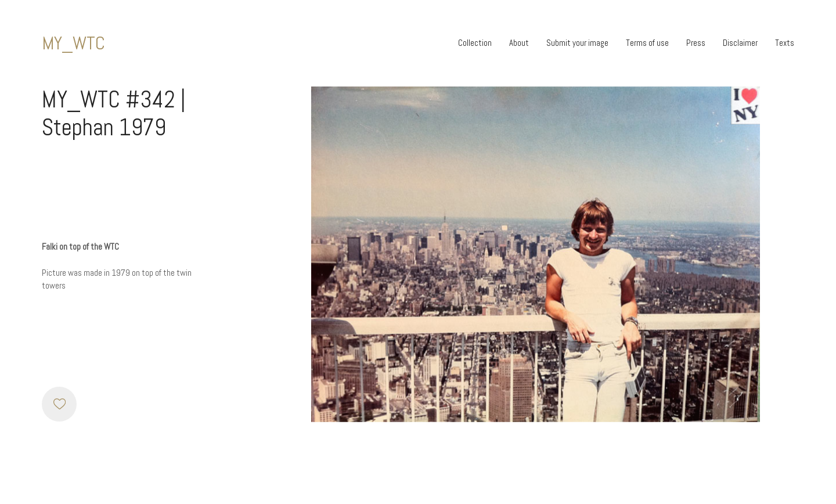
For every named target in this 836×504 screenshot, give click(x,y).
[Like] (59, 404)
